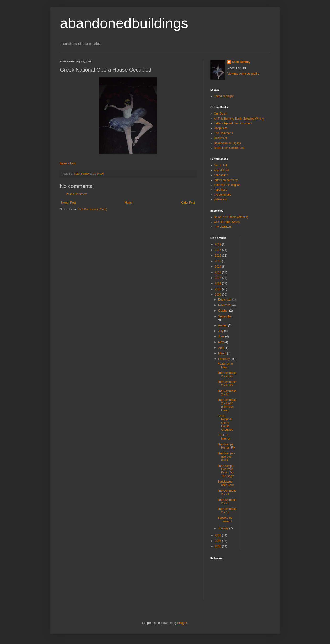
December (225, 300)
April (221, 348)
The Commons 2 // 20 (227, 501)
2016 (218, 256)
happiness (221, 190)
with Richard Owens (227, 222)
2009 (218, 295)
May (221, 342)
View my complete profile (243, 74)
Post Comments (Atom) (92, 209)
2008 (218, 535)
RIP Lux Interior (224, 437)
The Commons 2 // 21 (227, 492)
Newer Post (69, 203)
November (225, 305)
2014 (218, 267)
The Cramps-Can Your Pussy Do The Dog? (226, 471)
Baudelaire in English (227, 143)
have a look (68, 163)
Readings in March (225, 365)
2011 (218, 283)
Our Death (221, 114)
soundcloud (221, 170)
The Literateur (223, 227)
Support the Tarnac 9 (225, 519)
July (221, 331)
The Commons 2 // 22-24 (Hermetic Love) (227, 405)
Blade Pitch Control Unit (229, 148)
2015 (218, 261)
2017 (218, 250)
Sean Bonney (241, 62)
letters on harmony (226, 180)
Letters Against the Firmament (233, 123)
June (222, 336)
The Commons (223, 133)
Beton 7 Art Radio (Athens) (231, 217)
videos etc (220, 199)
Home (129, 203)
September (225, 316)
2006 (218, 546)
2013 (218, 272)
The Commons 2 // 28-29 (227, 374)
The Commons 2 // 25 (227, 393)
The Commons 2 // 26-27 (227, 384)
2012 (218, 278)
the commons (223, 195)
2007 (218, 541)
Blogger (182, 623)
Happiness (221, 128)
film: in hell (221, 165)
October (224, 311)
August (223, 325)
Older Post (188, 203)
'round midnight (224, 96)
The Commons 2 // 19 (227, 511)
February (224, 359)
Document (221, 138)
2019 (218, 244)
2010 (218, 289)
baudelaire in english (227, 185)
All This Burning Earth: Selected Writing (239, 119)
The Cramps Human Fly (226, 446)
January (224, 528)
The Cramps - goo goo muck (226, 457)
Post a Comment (77, 194)
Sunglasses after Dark (226, 483)
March (223, 353)
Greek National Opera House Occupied (225, 423)
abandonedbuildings (124, 23)
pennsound (221, 175)
